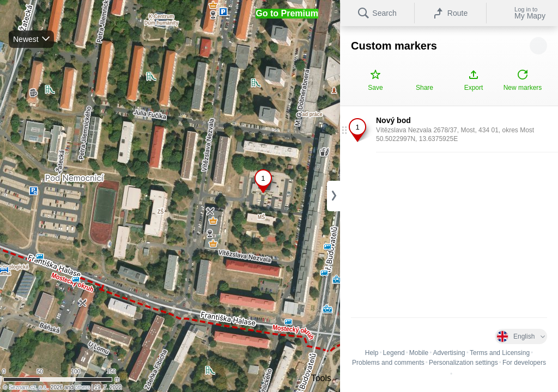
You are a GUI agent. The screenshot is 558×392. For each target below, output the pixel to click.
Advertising (449, 353)
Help (372, 353)
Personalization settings (463, 363)
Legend (394, 353)
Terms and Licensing (500, 353)
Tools (321, 378)
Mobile (419, 353)
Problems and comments (388, 363)
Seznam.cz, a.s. (28, 387)
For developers (524, 363)
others (82, 387)
